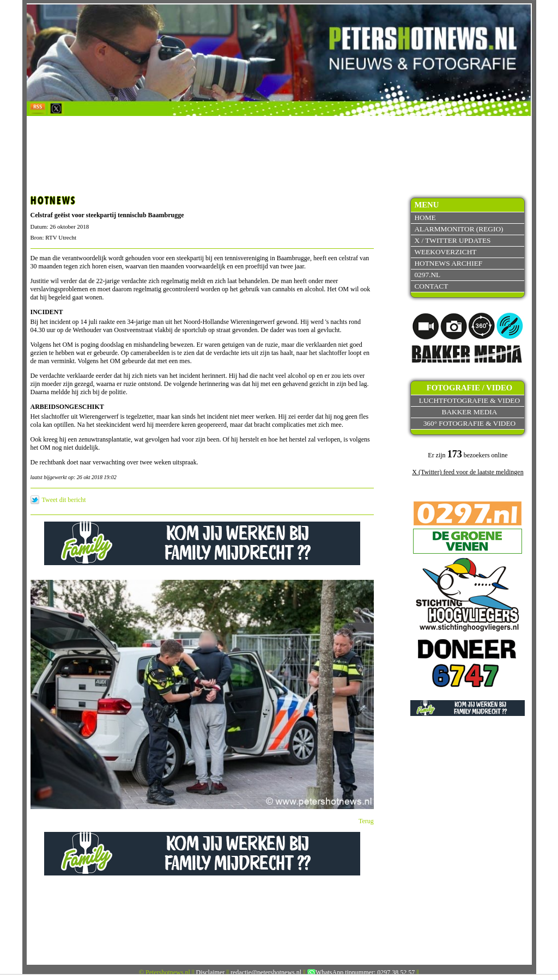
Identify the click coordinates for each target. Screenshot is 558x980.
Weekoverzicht (445, 252)
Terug (366, 821)
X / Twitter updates (452, 240)
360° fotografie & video (470, 423)
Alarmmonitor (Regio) (459, 229)
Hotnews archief (448, 263)
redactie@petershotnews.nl (266, 972)
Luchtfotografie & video (469, 400)
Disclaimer (211, 972)
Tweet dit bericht (64, 500)
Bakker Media (470, 412)
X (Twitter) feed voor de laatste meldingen (468, 472)
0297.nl (427, 275)
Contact (431, 286)
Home (425, 218)
